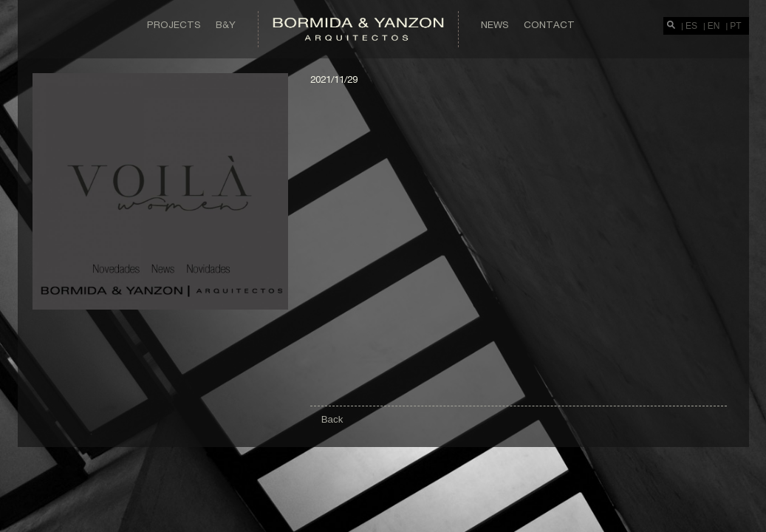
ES (691, 26)
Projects (174, 24)
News (495, 24)
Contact (549, 24)
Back (332, 419)
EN (714, 26)
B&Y (226, 24)
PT (735, 26)
